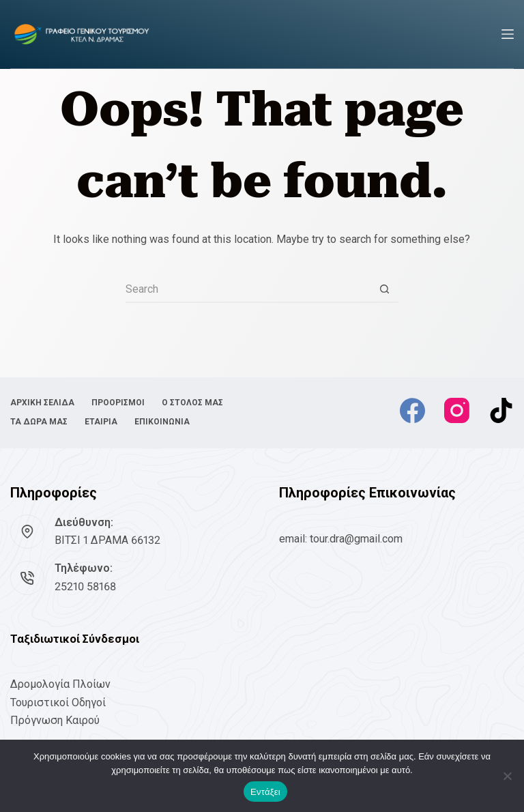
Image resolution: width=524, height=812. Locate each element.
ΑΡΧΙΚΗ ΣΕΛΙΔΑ (42, 403)
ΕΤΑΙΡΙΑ (101, 422)
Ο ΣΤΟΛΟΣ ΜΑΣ (192, 403)
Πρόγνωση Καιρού (55, 720)
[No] (507, 776)
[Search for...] (248, 289)
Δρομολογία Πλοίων (60, 684)
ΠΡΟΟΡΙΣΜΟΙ (118, 403)
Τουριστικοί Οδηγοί (58, 702)
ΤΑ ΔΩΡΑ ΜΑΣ (39, 422)
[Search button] (385, 289)
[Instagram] (457, 410)
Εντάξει (265, 792)
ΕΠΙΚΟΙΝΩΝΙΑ (162, 422)
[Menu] (508, 34)
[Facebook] (412, 410)
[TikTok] (501, 410)
